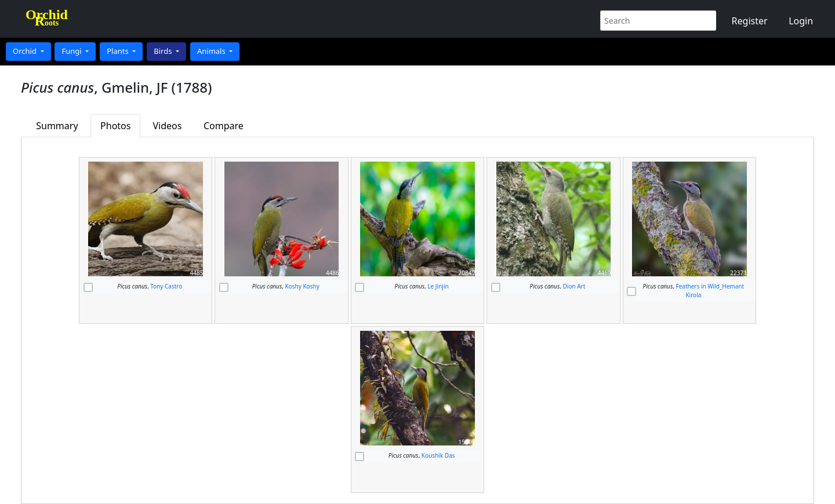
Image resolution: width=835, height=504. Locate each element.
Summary (57, 126)
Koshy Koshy (302, 286)
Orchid (26, 51)
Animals (212, 51)
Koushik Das (438, 455)
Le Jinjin (438, 286)
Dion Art (574, 286)
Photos (115, 126)
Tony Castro (166, 286)
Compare (224, 126)
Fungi (72, 51)
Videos (168, 126)
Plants (119, 51)
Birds (164, 51)
